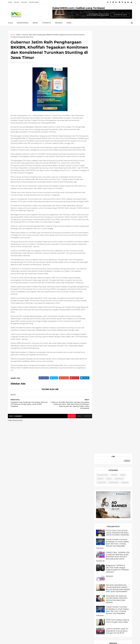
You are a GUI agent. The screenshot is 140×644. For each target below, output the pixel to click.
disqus (78, 421)
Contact (99, 362)
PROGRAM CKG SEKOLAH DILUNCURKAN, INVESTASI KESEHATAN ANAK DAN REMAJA (116, 177)
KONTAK (24, 2)
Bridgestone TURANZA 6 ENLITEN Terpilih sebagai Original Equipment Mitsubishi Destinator (117, 146)
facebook (86, 421)
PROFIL (17, 2)
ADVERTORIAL (34, 2)
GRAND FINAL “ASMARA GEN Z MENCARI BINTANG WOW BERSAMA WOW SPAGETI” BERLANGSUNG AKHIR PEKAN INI (112, 134)
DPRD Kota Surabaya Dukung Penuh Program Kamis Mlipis (117, 198)
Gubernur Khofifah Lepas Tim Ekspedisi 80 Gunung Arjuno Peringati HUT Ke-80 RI (117, 208)
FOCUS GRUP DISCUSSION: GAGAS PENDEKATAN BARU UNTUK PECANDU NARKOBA (117, 110)
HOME (10, 2)
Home (10, 23)
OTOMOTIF (47, 23)
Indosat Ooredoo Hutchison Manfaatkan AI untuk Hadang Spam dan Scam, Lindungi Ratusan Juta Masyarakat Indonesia (112, 121)
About (98, 360)
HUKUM (100, 56)
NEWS (35, 23)
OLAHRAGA (119, 56)
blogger (70, 421)
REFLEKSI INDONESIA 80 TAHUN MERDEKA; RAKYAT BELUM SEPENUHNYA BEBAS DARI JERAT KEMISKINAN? (118, 166)
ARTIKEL (114, 52)
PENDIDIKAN (113, 60)
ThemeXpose (20, 641)
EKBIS (69, 23)
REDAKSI (59, 23)
